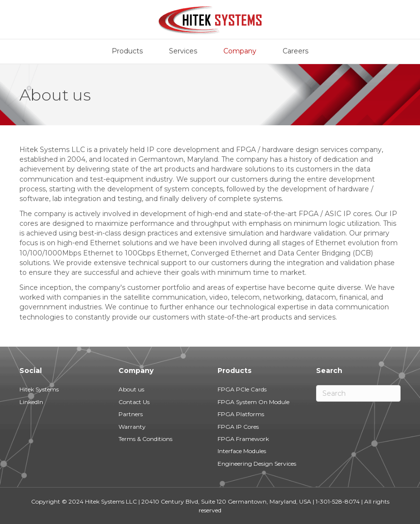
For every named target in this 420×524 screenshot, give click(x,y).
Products (127, 51)
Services (183, 51)
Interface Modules (242, 451)
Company (240, 51)
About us (131, 389)
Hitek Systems (39, 389)
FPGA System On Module (253, 402)
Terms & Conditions (145, 439)
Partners (131, 414)
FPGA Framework (243, 439)
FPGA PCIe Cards (242, 389)
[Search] (358, 393)
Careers (295, 51)
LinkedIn (31, 402)
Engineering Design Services (257, 464)
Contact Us (134, 402)
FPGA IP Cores (238, 427)
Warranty (132, 427)
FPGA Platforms (241, 414)
